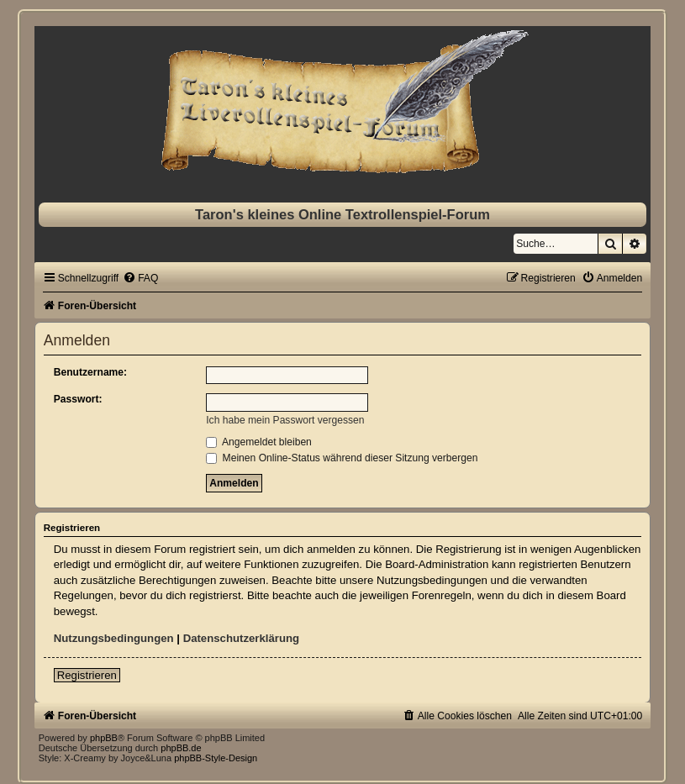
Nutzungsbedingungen (114, 638)
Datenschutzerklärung (242, 638)
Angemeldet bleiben (259, 442)
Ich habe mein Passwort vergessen (285, 420)
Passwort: (78, 399)
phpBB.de (181, 748)
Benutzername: (90, 372)
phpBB (104, 738)
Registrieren (87, 675)
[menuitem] (140, 278)
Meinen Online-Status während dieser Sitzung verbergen (342, 458)
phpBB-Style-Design (216, 758)
